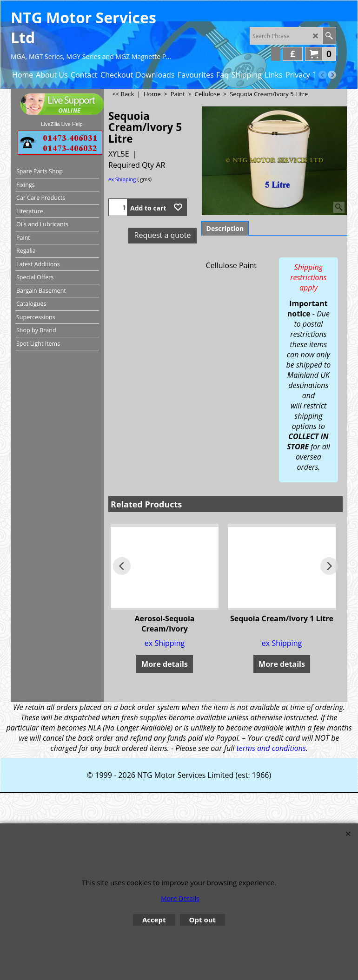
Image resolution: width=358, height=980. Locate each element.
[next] (332, 75)
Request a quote (163, 235)
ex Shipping (122, 179)
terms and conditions (271, 748)
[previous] (323, 75)
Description (225, 228)
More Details (180, 898)
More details (165, 664)
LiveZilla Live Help (62, 124)
